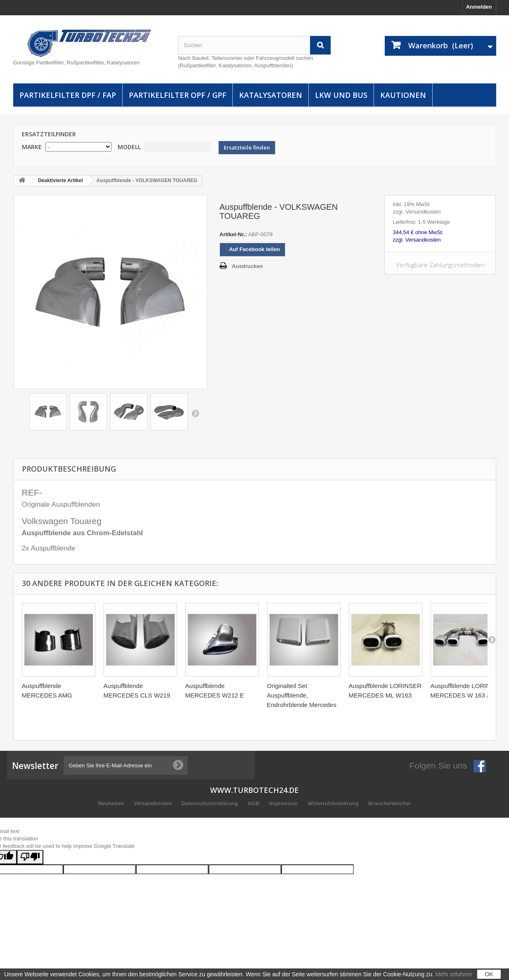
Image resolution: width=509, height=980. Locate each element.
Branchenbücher (389, 803)
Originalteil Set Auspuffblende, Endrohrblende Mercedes (302, 695)
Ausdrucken (247, 266)
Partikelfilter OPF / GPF (178, 95)
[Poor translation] (30, 857)
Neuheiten (111, 803)
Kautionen (403, 95)
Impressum (284, 803)
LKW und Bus (341, 95)
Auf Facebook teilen (253, 249)
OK (489, 974)
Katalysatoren (271, 95)
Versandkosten (154, 803)
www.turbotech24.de (254, 790)
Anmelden (479, 7)
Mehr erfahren (454, 974)
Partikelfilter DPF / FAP (68, 95)
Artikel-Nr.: (233, 234)
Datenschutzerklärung (211, 803)
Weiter (195, 413)
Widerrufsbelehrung (334, 803)
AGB (254, 803)
